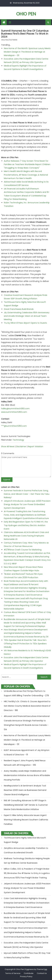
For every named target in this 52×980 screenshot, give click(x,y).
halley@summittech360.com (15, 409)
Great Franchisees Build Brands (19, 309)
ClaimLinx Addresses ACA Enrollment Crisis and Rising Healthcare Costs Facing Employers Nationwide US (26, 536)
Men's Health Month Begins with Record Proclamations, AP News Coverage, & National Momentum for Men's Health (26, 175)
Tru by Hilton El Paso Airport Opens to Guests (25, 323)
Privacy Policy (26, 976)
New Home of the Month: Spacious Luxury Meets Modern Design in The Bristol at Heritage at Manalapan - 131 (27, 52)
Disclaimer (21, 446)
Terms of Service (13, 973)
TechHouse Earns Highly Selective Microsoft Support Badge (25, 840)
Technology (18, 440)
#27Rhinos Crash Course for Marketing (23, 550)
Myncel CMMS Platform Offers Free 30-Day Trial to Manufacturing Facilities (27, 955)
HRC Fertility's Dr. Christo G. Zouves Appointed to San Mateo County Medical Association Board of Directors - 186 (27, 706)
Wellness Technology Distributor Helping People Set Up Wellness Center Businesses (27, 861)
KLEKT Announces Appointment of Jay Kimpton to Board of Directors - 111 (27, 752)
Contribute (29, 973)
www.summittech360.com (14, 412)
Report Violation (35, 446)
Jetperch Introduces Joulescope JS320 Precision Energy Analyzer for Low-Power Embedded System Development (27, 504)
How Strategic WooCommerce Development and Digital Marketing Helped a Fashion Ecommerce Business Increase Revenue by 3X (26, 633)
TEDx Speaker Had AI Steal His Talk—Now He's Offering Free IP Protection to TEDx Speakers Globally (25, 644)
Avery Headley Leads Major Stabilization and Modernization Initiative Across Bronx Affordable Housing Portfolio (27, 775)
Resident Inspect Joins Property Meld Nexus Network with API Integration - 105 (25, 763)
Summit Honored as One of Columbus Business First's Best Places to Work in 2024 (25, 34)
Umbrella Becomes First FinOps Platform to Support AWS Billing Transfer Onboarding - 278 (26, 693)
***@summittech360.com (14, 426)
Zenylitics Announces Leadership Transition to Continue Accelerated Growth (26, 850)
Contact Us (42, 973)
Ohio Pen (26, 14)
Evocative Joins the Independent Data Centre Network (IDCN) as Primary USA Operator (26, 945)
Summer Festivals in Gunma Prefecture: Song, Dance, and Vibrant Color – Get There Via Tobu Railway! (27, 494)
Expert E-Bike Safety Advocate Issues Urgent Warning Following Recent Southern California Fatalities (26, 820)
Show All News (8, 446)
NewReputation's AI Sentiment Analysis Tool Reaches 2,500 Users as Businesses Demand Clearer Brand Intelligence (25, 790)
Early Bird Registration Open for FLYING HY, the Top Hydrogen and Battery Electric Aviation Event (26, 525)
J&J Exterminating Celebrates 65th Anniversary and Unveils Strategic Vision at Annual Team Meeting (27, 316)
